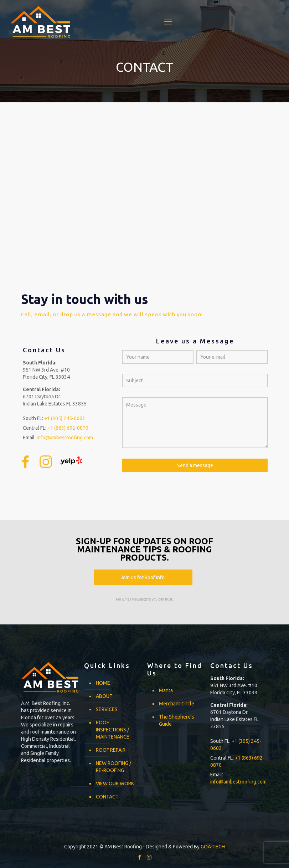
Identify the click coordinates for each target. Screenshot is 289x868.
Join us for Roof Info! (143, 577)
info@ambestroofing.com (65, 438)
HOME (103, 683)
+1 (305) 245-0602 (65, 418)
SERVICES (107, 709)
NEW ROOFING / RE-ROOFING (113, 767)
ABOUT (104, 696)
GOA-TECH (213, 847)
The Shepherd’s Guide (177, 720)
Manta (166, 690)
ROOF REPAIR (111, 750)
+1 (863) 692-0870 (68, 428)
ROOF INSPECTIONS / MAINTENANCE (113, 730)
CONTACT (107, 797)
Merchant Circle (177, 704)
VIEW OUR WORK (115, 783)
